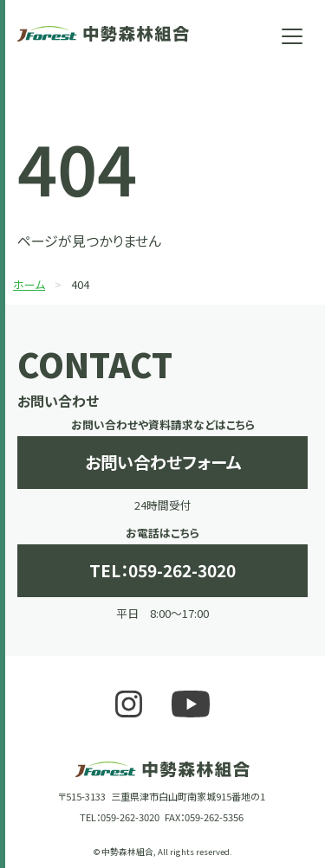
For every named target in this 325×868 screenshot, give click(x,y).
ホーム (29, 284)
